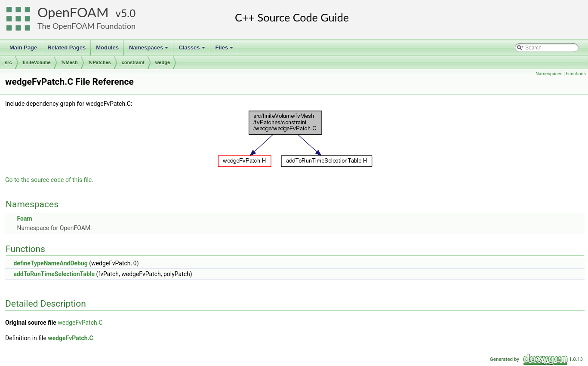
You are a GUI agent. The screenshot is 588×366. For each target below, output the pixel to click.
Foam (24, 218)
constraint (133, 62)
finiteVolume (37, 62)
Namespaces (149, 50)
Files (225, 50)
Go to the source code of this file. (49, 180)
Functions (576, 74)
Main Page (23, 48)
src (8, 62)
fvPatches (100, 62)
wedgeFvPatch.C (80, 323)
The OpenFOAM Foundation (86, 26)
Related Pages (66, 48)
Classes (192, 50)
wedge (163, 62)
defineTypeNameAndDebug (50, 263)
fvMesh (70, 62)
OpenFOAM (73, 12)
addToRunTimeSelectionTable (54, 274)
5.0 (128, 13)
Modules (107, 48)
